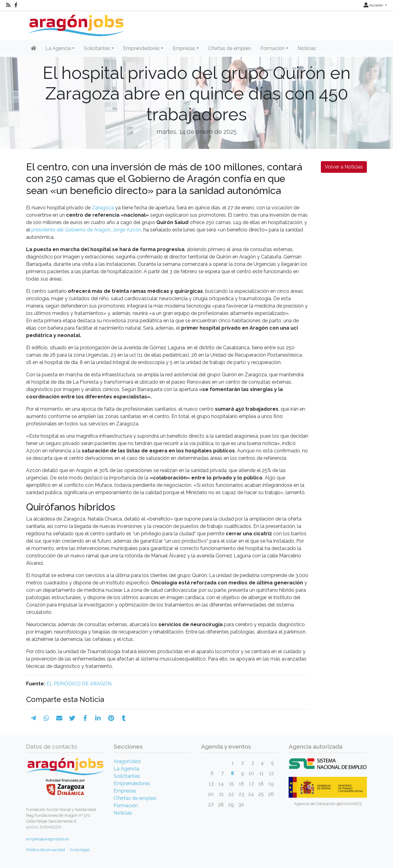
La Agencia (126, 769)
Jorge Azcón (127, 230)
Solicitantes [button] (97, 48)
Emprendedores (132, 783)
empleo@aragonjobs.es (48, 839)
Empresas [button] (184, 48)
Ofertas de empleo (230, 48)
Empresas (125, 791)
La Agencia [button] (58, 48)
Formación (126, 806)
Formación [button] (272, 48)
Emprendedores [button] (141, 48)
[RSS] (8, 5)
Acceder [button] (374, 5)
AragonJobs (127, 761)
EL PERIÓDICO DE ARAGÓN (79, 684)
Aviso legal (80, 850)
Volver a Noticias (344, 167)
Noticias (307, 48)
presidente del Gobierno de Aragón (71, 230)
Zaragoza (103, 208)
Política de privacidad (46, 850)
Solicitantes (127, 776)
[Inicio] (75, 23)
